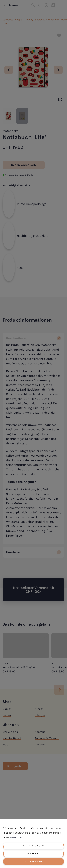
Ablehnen (33, 854)
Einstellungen (34, 846)
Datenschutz (17, 837)
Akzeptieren (33, 861)
